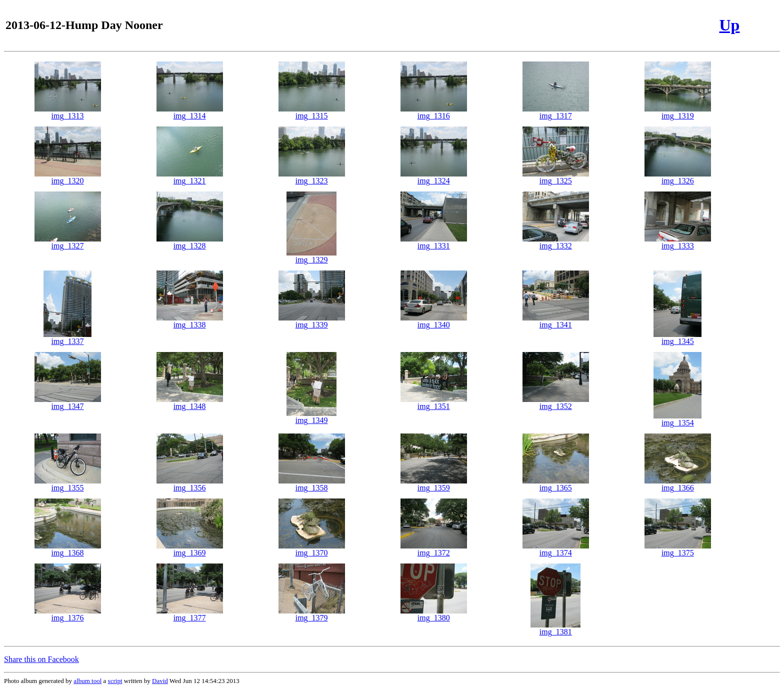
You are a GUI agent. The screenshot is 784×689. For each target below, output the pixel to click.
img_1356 (190, 484)
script (115, 681)
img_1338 (190, 321)
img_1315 (312, 112)
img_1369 (190, 549)
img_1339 (312, 321)
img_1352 (556, 403)
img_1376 (68, 614)
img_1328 (190, 242)
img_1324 (434, 177)
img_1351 (434, 403)
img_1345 (677, 338)
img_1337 (67, 338)
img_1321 (190, 177)
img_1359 (434, 484)
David (160, 681)
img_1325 (556, 177)
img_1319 (678, 112)
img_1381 (555, 628)
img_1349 (311, 417)
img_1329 (311, 256)
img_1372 (434, 549)
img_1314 (190, 112)
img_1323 (312, 177)
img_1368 (68, 549)
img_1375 (678, 549)
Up (729, 25)
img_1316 (434, 112)
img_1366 (678, 484)
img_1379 (312, 614)
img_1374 (556, 549)
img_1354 (677, 419)
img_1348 (190, 403)
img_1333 (678, 242)
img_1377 (190, 614)
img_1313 (68, 112)
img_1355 (68, 484)
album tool (87, 681)
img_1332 (556, 242)
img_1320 (68, 177)
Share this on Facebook (41, 659)
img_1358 (312, 484)
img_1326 (678, 177)
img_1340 (434, 321)
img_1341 (556, 321)
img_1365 (556, 484)
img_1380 (434, 614)
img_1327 (68, 242)
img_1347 (68, 403)
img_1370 (312, 549)
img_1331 (434, 242)
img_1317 (556, 112)
